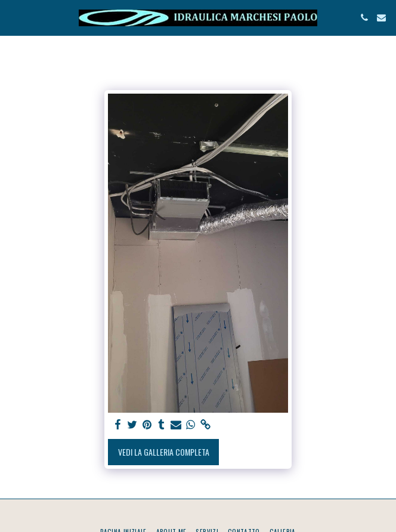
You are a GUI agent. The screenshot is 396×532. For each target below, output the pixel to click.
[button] (13, 17)
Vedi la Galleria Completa (164, 452)
